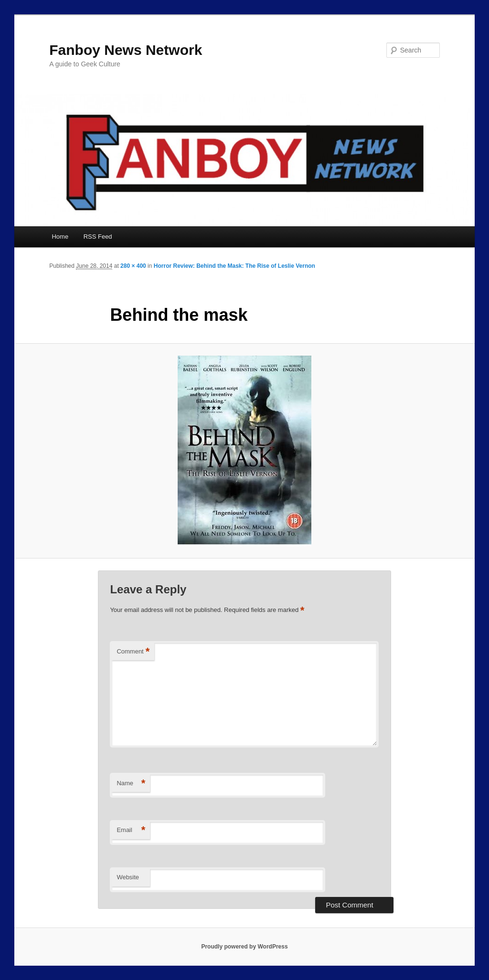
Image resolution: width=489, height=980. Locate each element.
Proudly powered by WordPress (244, 947)
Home (60, 237)
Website (128, 877)
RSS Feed (98, 237)
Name (131, 784)
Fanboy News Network (126, 50)
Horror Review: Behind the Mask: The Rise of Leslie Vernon (234, 266)
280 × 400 (133, 266)
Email (131, 830)
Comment (133, 652)
